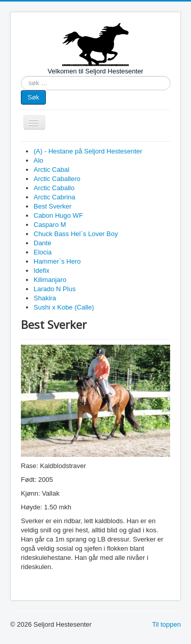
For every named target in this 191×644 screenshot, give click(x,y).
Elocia (43, 252)
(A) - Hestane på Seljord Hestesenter (88, 151)
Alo (38, 160)
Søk (33, 97)
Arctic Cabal (51, 170)
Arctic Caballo (54, 188)
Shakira (45, 298)
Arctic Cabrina (54, 197)
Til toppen (166, 624)
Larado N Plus (54, 289)
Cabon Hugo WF (58, 215)
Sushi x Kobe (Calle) (64, 307)
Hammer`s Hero (57, 261)
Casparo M (50, 225)
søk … (21, 76)
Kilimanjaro (50, 280)
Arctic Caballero (57, 179)
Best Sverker (52, 206)
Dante (43, 243)
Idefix (42, 271)
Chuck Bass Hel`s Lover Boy (76, 234)
